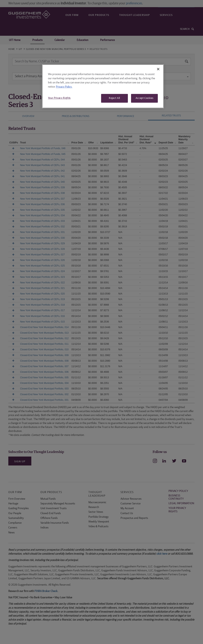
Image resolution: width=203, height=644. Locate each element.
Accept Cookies (145, 98)
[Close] (158, 69)
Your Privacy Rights (59, 98)
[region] (103, 86)
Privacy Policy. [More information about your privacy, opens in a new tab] (64, 87)
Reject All (114, 98)
